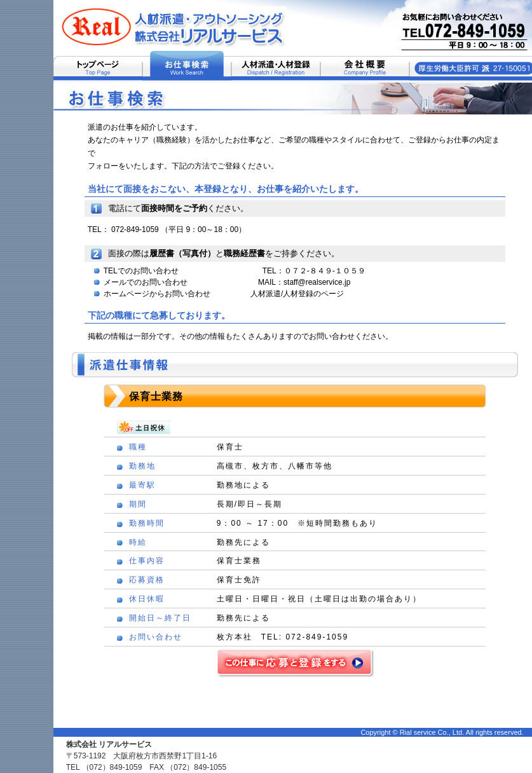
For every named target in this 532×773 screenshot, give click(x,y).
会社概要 (365, 67)
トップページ (98, 67)
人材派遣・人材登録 (276, 67)
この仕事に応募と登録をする (295, 662)
